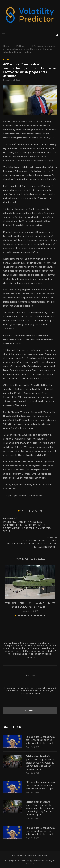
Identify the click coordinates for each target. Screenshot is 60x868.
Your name (30, 661)
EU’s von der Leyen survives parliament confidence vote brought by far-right (41, 740)
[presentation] (28, 701)
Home (6, 46)
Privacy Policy (19, 855)
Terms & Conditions (38, 855)
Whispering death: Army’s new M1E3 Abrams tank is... (30, 605)
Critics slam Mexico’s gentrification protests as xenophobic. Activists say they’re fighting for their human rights (40, 763)
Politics (20, 46)
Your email (30, 679)
